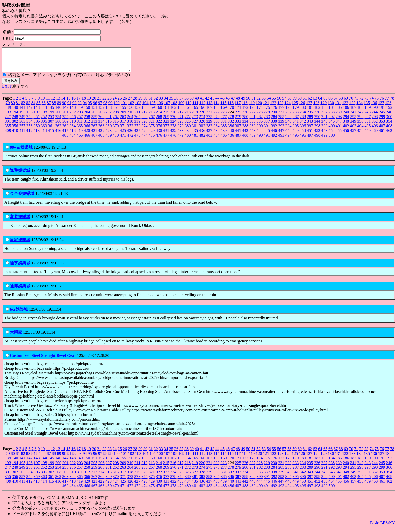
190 (375, 112)
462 (389, 135)
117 (238, 107)
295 (353, 121)
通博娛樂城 (20, 291)
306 (44, 126)
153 (109, 112)
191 (382, 112)
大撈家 (16, 337)
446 (274, 135)
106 (160, 107)
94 (85, 107)
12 (53, 103)
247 (8, 121)
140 (15, 112)
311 (80, 126)
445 (267, 135)
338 (274, 126)
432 (173, 135)
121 (266, 107)
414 (44, 135)
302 (15, 126)
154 (116, 112)
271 (181, 121)
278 (231, 121)
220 (202, 117)
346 (331, 126)
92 (75, 107)
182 (317, 112)
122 (273, 107)
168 (217, 112)
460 (375, 135)
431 (166, 135)
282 (260, 121)
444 (260, 135)
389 (253, 130)
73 (366, 103)
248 (15, 121)
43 (212, 103)
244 (375, 117)
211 (137, 117)
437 (209, 135)
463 (66, 140)
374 (145, 130)
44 (217, 103)
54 (269, 103)
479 (181, 140)
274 (202, 121)
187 (353, 112)
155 (123, 112)
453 (324, 135)
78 (392, 103)
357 (22, 130)
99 (110, 107)
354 (389, 126)
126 (302, 107)
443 (252, 135)
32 (156, 103)
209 (123, 117)
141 (22, 112)
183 (325, 112)
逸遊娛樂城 (20, 175)
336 (260, 126)
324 (173, 126)
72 (361, 103)
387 (238, 130)
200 (58, 117)
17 (79, 103)
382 (202, 130)
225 (238, 117)
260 (101, 121)
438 (216, 135)
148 (73, 112)
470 (116, 140)
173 (253, 112)
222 (216, 117)
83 (28, 107)
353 (382, 126)
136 (374, 107)
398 (317, 130)
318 (130, 126)
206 (101, 117)
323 (166, 126)
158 (145, 112)
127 (309, 107)
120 (259, 107)
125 (295, 107)
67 (336, 103)
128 (316, 107)
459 (367, 135)
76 (382, 103)
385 (224, 130)
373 (137, 130)
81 (18, 107)
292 (332, 121)
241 (353, 117)
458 (360, 135)
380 (188, 130)
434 (188, 135)
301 (8, 126)
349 (353, 126)
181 (310, 112)
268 (159, 121)
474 (145, 140)
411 (22, 135)
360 (44, 130)
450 (303, 135)
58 (289, 103)
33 (161, 103)
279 (238, 121)
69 (346, 103)
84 (33, 107)
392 (274, 130)
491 (267, 140)
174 (260, 112)
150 (87, 112)
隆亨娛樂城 (20, 268)
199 (51, 117)
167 (209, 112)
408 (389, 130)
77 (387, 103)
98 (105, 107)
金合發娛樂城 (22, 198)
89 (59, 107)
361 (51, 130)
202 (73, 117)
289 (310, 121)
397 (310, 130)
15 (68, 103)
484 (217, 140)
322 (159, 126)
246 (389, 117)
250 (30, 121)
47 (233, 103)
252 (44, 121)
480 (188, 140)
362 (58, 130)
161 (166, 112)
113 (209, 107)
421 (94, 135)
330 (216, 126)
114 (216, 107)
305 (37, 126)
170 (231, 112)
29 (140, 103)
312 (87, 126)
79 (8, 107)
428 (144, 135)
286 (289, 121)
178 (289, 112)
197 (37, 117)
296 (361, 121)
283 (267, 121)
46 (228, 103)
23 (109, 103)
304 (30, 126)
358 (30, 130)
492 (274, 140)
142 (30, 112)
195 (22, 117)
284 (274, 121)
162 (173, 112)
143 (37, 112)
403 (353, 130)
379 (181, 130)
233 (296, 117)
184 (332, 112)
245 (382, 117)
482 (202, 140)
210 (130, 117)
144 (44, 112)
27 (130, 103)
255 (66, 121)
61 (305, 103)
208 (116, 117)
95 (90, 107)
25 (120, 103)
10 (43, 103)
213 (152, 117)
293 (339, 121)
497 (310, 140)
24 (115, 103)
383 (209, 130)
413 (36, 135)
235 (310, 117)
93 (80, 107)
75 (377, 103)
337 (267, 126)
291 (325, 121)
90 (64, 107)
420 (87, 135)
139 (8, 112)
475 (152, 140)
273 (195, 121)
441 (238, 135)
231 (281, 117)
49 (243, 103)
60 (300, 103)
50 (248, 103)
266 (145, 121)
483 (209, 140)
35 (171, 103)
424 (116, 135)
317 (123, 126)
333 (238, 126)
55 (274, 103)
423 (108, 135)
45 (223, 103)
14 (63, 103)
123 (280, 107)
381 (195, 130)
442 (245, 135)
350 (360, 126)
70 (351, 103)
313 (94, 126)
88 (54, 107)
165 (195, 112)
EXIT (7, 91)
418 (72, 135)
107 (167, 107)
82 (23, 107)
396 (303, 130)
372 (130, 130)
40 (197, 103)
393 (281, 130)
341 (296, 126)
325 (180, 126)
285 (281, 121)
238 (331, 117)
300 (389, 121)
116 (231, 107)
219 (195, 117)
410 (15, 135)
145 (51, 112)
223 (224, 117)
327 (195, 126)
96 (95, 107)
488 (245, 140)
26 (125, 103)
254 (58, 121)
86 (44, 107)
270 (173, 121)
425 (123, 135)
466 (87, 140)
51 (253, 103)
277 (224, 121)
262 (116, 121)
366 (87, 130)
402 (346, 130)
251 (37, 121)
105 (153, 107)
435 (195, 135)
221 (209, 117)
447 (281, 135)
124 (288, 107)
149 (80, 112)
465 (80, 140)
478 (173, 140)
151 (94, 112)
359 (37, 130)
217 (180, 117)
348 (346, 126)
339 (281, 126)
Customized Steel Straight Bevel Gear (43, 360)
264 (130, 121)
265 (137, 121)
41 (202, 103)
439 (224, 135)
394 (289, 130)
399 (325, 130)
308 (58, 126)
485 (224, 140)
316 (116, 126)
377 (166, 130)
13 (58, 103)
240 (346, 117)
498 (317, 140)
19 (89, 103)
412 (29, 135)
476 (159, 140)
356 (15, 130)
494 (289, 140)
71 (356, 103)
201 (66, 117)
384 (217, 130)
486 (231, 140)
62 (310, 103)
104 (145, 107)
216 (173, 117)
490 (260, 140)
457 (353, 135)
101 (124, 107)
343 (310, 126)
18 (84, 103)
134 (359, 107)
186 (346, 112)
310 (73, 126)
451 (310, 135)
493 (281, 140)
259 (94, 121)
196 (30, 117)
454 (331, 135)
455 (339, 135)
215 (166, 117)
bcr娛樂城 (19, 314)
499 (325, 140)
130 (331, 107)
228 (260, 117)
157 (137, 112)
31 (151, 103)
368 (101, 130)
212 (144, 117)
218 (188, 117)
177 (281, 112)
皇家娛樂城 (20, 244)
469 (109, 140)
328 (202, 126)
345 (324, 126)
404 (361, 130)
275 (209, 121)
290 (317, 121)
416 (58, 135)
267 (152, 121)
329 (209, 126)
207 (109, 117)
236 (317, 117)
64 (320, 103)
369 (109, 130)
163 (181, 112)
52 (258, 103)
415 (51, 135)
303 (22, 126)
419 (80, 135)
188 (361, 112)
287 (296, 121)
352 (375, 126)
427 (137, 135)
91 (69, 107)
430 (159, 135)
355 (8, 130)
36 (176, 103)
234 (303, 117)
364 (73, 130)
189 (368, 112)
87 (49, 107)
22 (104, 103)
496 (303, 140)
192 (389, 112)
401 (339, 130)
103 (138, 107)
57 (284, 103)
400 (332, 130)
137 (381, 107)
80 (13, 107)
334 (245, 126)
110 (188, 107)
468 (101, 140)
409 (8, 135)
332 (231, 126)
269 (166, 121)
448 (288, 135)
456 (346, 135)
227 (252, 117)
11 (48, 103)
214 (159, 117)
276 (217, 121)
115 (223, 107)
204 (87, 117)
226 (245, 117)
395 (296, 130)
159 (152, 112)
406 (375, 130)
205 (94, 117)
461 (382, 135)
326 (188, 126)
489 (253, 140)
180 (303, 112)
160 (159, 112)
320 (144, 126)
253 (51, 121)
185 (339, 112)
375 (152, 130)
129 (324, 107)
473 (137, 140)
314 (101, 126)
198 (44, 117)
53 (264, 103)
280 (245, 121)
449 (296, 135)
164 (188, 112)
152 (101, 112)
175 (267, 112)
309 (66, 126)
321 (152, 126)
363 (66, 130)
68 (341, 103)
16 (73, 103)
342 (303, 126)
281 (253, 121)
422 (101, 135)
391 (267, 130)
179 (296, 112)
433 (180, 135)
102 (131, 107)
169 (224, 112)
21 (99, 103)
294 (346, 121)
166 (202, 112)
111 (195, 107)
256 (73, 121)
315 (108, 126)
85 (39, 107)
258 (87, 121)
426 (130, 135)
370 (116, 130)
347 (339, 126)
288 (303, 121)
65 (325, 103)
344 (317, 126)
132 (345, 107)
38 (187, 103)
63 (315, 103)
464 (73, 140)
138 (388, 107)
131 (338, 107)
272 (188, 121)
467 (94, 140)
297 (368, 121)
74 (372, 103)
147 (66, 112)
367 (94, 130)
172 (245, 112)
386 (231, 130)
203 (80, 117)
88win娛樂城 (21, 152)
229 (267, 117)
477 (166, 140)
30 (145, 103)
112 (202, 107)
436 (202, 135)
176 (274, 112)
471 (123, 140)
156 (130, 112)
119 (252, 107)
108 (174, 107)
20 (94, 103)
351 (367, 126)
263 (123, 121)
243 (367, 117)
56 (279, 103)
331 (224, 126)
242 (360, 117)
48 (238, 103)
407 (382, 130)
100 (117, 107)
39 (192, 103)
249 (22, 121)
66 (330, 103)
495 (296, 140)
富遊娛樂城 (20, 221)
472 (130, 140)
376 (159, 130)
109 (181, 107)
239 (339, 117)
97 (100, 107)
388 (245, 130)
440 (231, 135)
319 (137, 126)
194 (15, 117)
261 (109, 121)
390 (260, 130)
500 (332, 140)
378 (173, 130)
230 (274, 117)
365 (80, 130)
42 (207, 103)
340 (288, 126)
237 (324, 117)
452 (317, 135)
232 (288, 117)
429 (152, 135)
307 (51, 126)
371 (123, 130)
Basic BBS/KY (382, 528)
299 (382, 121)
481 (195, 140)
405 (368, 130)
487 (238, 140)
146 (58, 112)
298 (375, 121)
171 (238, 112)
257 (80, 121)
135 (367, 107)
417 (65, 135)
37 (181, 103)
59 (294, 103)
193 (8, 117)
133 (352, 107)
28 (135, 103)
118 (244, 107)
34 (166, 103)
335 (252, 126)
